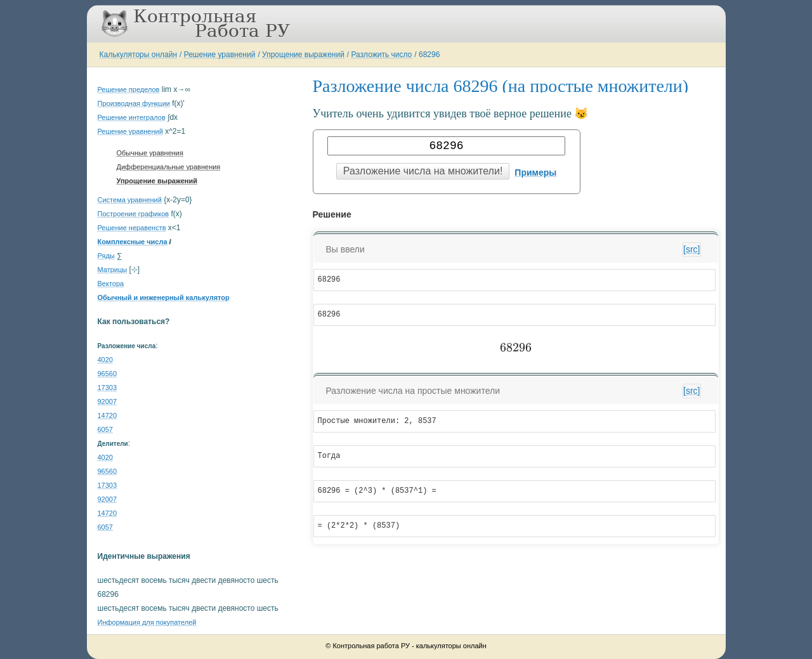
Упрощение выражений (303, 55)
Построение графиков (134, 214)
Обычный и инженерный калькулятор (164, 297)
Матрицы (113, 270)
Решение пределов (129, 89)
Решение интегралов (132, 117)
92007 (108, 401)
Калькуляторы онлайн (139, 55)
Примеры (535, 173)
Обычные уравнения (150, 153)
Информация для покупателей (147, 622)
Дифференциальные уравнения (169, 167)
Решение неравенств (132, 228)
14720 (108, 415)
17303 (108, 388)
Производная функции (134, 103)
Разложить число (382, 55)
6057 (105, 429)
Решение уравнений (220, 55)
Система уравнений (130, 200)
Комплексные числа (133, 242)
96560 (108, 374)
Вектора (111, 284)
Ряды (106, 256)
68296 (429, 55)
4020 (105, 360)
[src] (691, 249)
